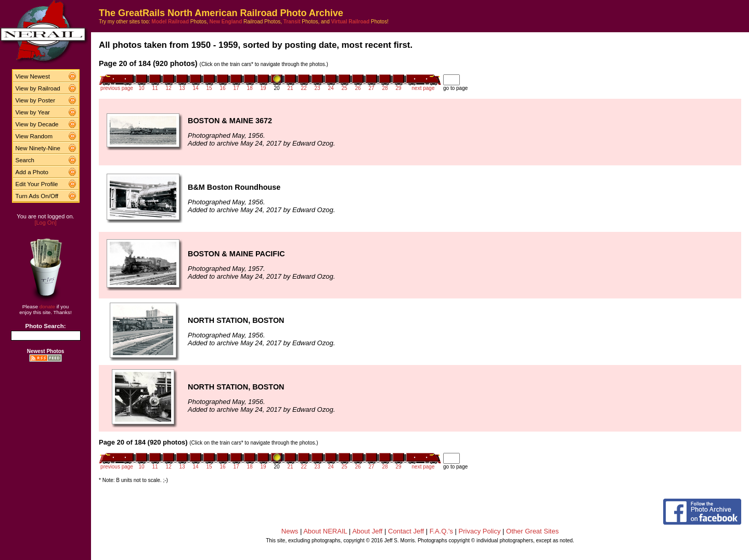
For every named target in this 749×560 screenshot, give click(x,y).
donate (47, 307)
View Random (34, 136)
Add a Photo (32, 172)
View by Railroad (38, 88)
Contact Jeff (406, 531)
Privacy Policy (480, 531)
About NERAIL (325, 531)
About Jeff (367, 531)
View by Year (33, 112)
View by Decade (37, 124)
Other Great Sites (532, 531)
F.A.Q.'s (441, 531)
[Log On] (45, 223)
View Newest (33, 76)
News (290, 531)
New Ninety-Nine (38, 148)
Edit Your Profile (37, 184)
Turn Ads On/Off (37, 196)
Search (25, 160)
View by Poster (36, 100)
